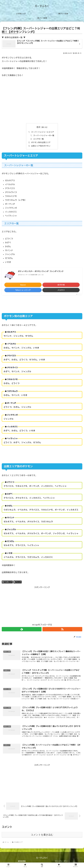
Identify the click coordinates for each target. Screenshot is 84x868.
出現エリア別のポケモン (41, 146)
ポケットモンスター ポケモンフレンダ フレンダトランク (41, 271)
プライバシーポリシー (62, 861)
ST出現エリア (7, 582)
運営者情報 (22, 861)
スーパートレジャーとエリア (43, 132)
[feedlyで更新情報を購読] (22, 629)
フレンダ (17, 582)
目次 (38, 127)
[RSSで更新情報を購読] (62, 629)
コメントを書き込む (42, 835)
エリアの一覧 (38, 139)
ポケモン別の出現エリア (41, 143)
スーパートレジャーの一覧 (44, 135)
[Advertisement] (42, 604)
